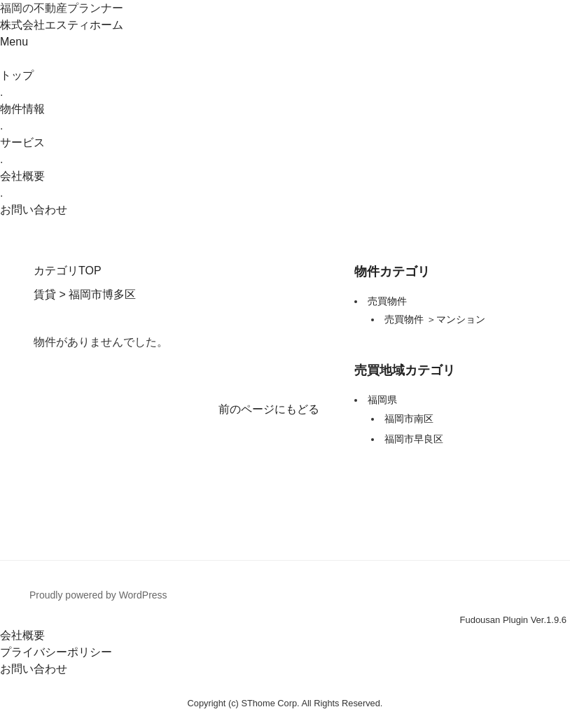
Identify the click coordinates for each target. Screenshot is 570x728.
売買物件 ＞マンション (435, 319)
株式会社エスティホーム (62, 25)
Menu (14, 42)
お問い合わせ (34, 669)
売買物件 (387, 301)
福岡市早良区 (414, 439)
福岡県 (382, 400)
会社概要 (22, 635)
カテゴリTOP (68, 271)
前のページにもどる (269, 409)
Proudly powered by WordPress (98, 595)
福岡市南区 (409, 419)
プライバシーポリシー (56, 652)
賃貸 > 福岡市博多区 (85, 294)
